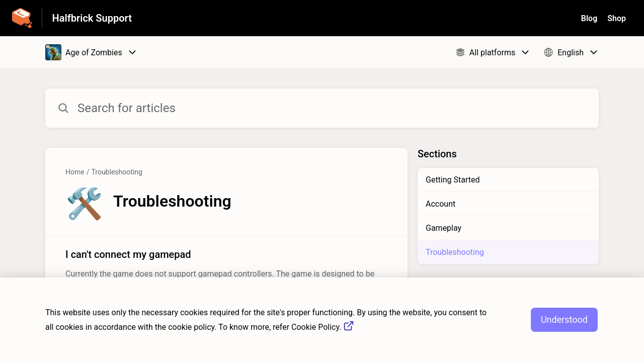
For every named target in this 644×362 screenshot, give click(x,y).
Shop (617, 18)
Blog (589, 18)
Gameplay (444, 228)
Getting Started (453, 180)
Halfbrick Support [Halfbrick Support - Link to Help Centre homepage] (92, 18)
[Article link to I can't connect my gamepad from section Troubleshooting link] (226, 269)
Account (440, 204)
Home (75, 172)
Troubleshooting (116, 172)
